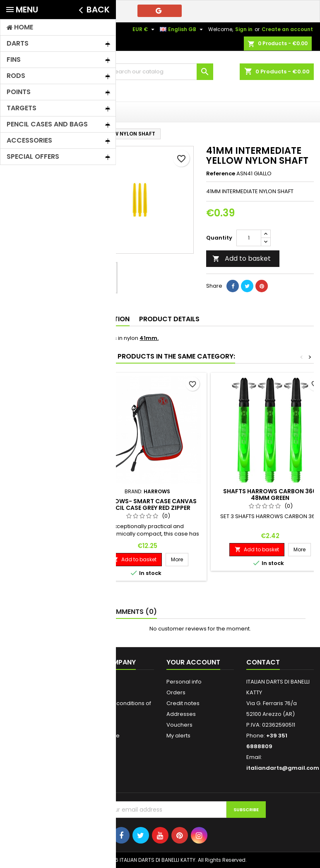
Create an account (287, 29)
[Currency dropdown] (144, 29)
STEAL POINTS (32, 371)
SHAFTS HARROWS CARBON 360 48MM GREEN (270, 495)
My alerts (178, 736)
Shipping (98, 682)
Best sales (20, 703)
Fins (18, 181)
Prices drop (22, 682)
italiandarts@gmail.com (283, 768)
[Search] (160, 72)
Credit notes (183, 703)
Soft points (29, 210)
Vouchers (179, 725)
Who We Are (103, 736)
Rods (20, 195)
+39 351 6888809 (82, 29)
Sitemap (97, 757)
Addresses (181, 714)
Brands (19, 428)
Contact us (101, 746)
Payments (100, 725)
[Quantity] (249, 238)
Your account (193, 662)
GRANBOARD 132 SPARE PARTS (36, 338)
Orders (176, 692)
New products (25, 692)
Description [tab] (108, 319)
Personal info (184, 682)
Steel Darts (29, 356)
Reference (221, 174)
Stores (95, 768)
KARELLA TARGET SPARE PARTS (36, 403)
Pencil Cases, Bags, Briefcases (36, 227)
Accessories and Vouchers (36, 249)
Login (93, 779)
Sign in (244, 29)
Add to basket (242, 258)
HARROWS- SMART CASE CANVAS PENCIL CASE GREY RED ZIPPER (148, 504)
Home (16, 152)
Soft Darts (28, 166)
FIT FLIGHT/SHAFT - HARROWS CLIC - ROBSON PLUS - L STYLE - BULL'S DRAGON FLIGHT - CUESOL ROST (37, 286)
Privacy (96, 692)
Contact (17, 29)
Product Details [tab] (169, 319)
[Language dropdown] (182, 29)
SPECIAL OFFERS (35, 385)
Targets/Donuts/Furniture (43, 321)
